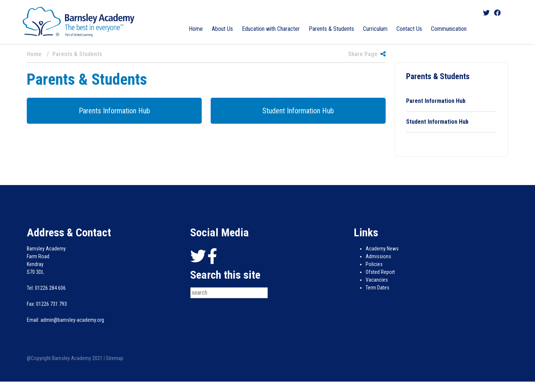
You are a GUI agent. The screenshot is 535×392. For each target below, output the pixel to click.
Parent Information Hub (436, 101)
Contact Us (409, 29)
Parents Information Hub (114, 111)
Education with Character (271, 29)
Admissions (378, 256)
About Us (222, 29)
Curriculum (375, 29)
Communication (449, 29)
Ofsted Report (380, 272)
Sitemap (115, 358)
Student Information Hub (298, 111)
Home (196, 29)
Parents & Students (331, 29)
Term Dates (377, 288)
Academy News (382, 249)
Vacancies (377, 280)
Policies (374, 264)
